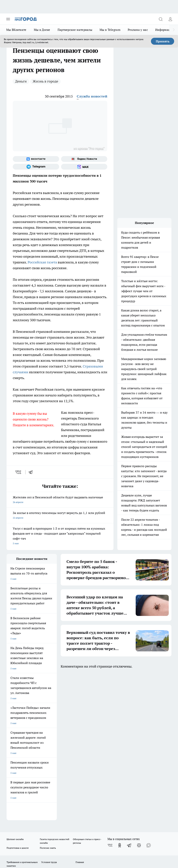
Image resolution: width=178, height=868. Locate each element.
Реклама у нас (138, 30)
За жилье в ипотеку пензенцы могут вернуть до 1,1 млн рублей (60, 516)
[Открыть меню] (8, 19)
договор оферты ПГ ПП (19, 820)
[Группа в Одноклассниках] (120, 698)
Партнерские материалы (75, 30)
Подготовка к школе (18, 701)
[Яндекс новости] (84, 159)
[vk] (19, 472)
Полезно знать (48, 701)
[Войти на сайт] (170, 19)
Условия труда (49, 715)
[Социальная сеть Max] (84, 167)
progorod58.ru (65, 769)
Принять (163, 41)
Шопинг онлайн (15, 692)
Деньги (21, 81)
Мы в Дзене (42, 30)
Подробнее (28, 832)
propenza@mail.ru (57, 740)
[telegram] (32, 472)
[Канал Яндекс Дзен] (139, 698)
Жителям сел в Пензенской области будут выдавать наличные (60, 500)
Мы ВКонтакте (16, 30)
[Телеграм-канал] (36, 167)
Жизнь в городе (45, 81)
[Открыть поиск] (161, 19)
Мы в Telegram (110, 30)
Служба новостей (92, 96)
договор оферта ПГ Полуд (21, 816)
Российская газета (43, 262)
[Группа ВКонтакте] (36, 159)
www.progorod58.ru (36, 729)
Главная (80, 715)
